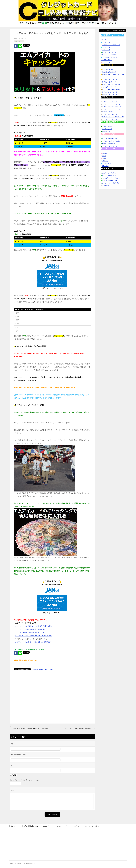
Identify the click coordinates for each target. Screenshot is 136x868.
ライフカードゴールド (109, 82)
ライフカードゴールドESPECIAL (112, 90)
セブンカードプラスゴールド (111, 84)
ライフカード (106, 47)
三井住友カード (107, 131)
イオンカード (106, 50)
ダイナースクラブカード (110, 114)
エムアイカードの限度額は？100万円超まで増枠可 (33, 636)
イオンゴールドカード (109, 87)
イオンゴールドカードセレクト (112, 178)
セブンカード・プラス (109, 52)
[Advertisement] (52, 697)
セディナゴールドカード (110, 92)
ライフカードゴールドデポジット (112, 141)
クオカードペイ (107, 163)
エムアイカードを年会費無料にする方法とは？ (32, 629)
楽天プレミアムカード (109, 72)
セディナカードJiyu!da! (109, 55)
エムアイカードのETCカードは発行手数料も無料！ (34, 626)
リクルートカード (108, 42)
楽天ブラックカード (108, 112)
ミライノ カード (107, 126)
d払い (104, 158)
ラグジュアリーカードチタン (111, 104)
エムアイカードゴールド (110, 79)
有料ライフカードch (108, 144)
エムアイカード (19, 41)
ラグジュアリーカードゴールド (112, 109)
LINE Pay (105, 161)
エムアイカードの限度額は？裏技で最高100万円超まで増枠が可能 (30, 728)
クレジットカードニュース (110, 181)
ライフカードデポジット (110, 139)
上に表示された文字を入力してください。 (25, 780)
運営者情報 (106, 186)
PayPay (104, 153)
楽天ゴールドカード (108, 69)
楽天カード (106, 40)
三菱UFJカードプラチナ (110, 102)
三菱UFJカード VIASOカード (111, 45)
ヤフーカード (106, 62)
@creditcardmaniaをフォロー (44, 669)
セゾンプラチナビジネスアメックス (113, 117)
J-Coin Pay (105, 166)
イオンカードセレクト (109, 175)
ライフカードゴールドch (110, 146)
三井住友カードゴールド (110, 95)
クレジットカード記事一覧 (110, 183)
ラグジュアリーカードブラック (112, 107)
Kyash (104, 156)
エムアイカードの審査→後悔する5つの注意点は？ (33, 642)
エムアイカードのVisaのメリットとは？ (30, 633)
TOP (25, 826)
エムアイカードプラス (109, 173)
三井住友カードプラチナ (110, 119)
